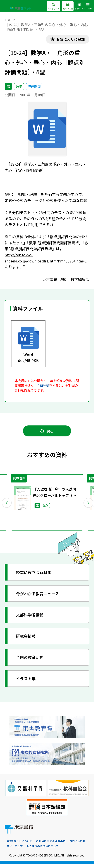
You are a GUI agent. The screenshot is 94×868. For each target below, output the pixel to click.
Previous (7, 505)
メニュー (87, 7)
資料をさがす (50, 7)
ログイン (78, 7)
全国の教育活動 (32, 661)
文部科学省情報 (32, 618)
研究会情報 (28, 639)
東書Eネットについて (20, 845)
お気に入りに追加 (69, 39)
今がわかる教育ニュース (40, 597)
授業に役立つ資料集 (36, 575)
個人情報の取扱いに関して (66, 850)
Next (87, 505)
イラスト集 (28, 682)
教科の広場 (66, 7)
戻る (47, 433)
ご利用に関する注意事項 (54, 845)
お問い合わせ (15, 850)
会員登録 (43, 386)
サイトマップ (36, 850)
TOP (8, 20)
